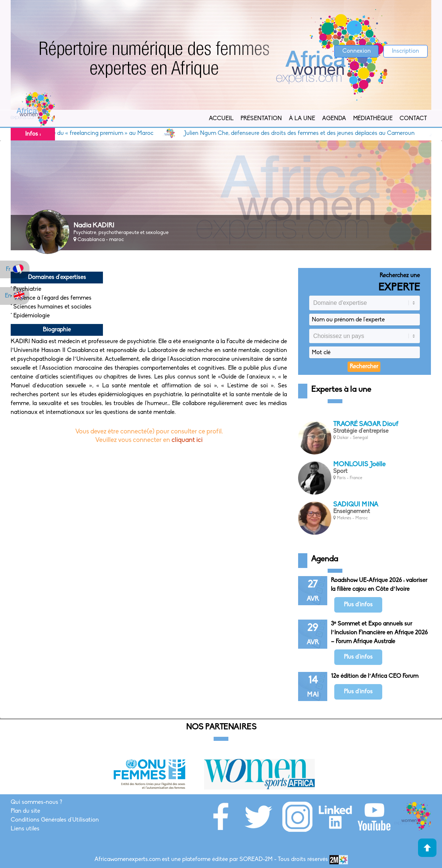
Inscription (405, 51)
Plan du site (25, 811)
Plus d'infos (358, 605)
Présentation (261, 119)
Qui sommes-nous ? (36, 802)
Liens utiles (25, 829)
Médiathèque (373, 119)
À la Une (302, 119)
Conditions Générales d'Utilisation (55, 820)
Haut (427, 848)
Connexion (357, 51)
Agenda (334, 119)
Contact (413, 119)
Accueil (221, 119)
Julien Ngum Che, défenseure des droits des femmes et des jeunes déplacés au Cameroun (306, 133)
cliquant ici (187, 440)
